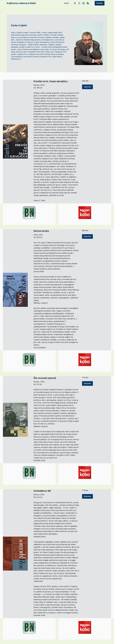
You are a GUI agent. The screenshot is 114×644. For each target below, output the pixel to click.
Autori (67, 3)
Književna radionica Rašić (21, 3)
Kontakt (100, 3)
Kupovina (87, 91)
